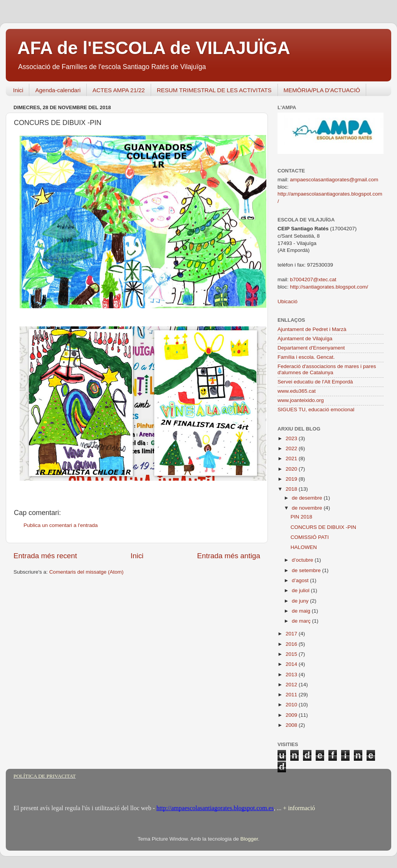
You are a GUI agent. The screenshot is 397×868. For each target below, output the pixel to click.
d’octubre (303, 560)
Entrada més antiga (229, 556)
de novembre (308, 508)
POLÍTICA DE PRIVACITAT (45, 776)
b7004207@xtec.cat (313, 279)
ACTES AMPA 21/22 (119, 90)
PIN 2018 (301, 517)
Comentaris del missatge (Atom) (87, 572)
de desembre (308, 498)
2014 (292, 664)
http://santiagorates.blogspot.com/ (329, 287)
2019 (292, 479)
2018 (292, 489)
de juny (301, 601)
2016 (292, 644)
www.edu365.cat (297, 391)
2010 (292, 705)
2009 (292, 715)
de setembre (307, 570)
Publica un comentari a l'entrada (61, 525)
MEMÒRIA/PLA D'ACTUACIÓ (322, 90)
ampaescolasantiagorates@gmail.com (334, 180)
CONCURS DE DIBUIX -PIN (323, 527)
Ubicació (288, 301)
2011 (292, 695)
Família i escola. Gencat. (306, 357)
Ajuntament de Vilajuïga (305, 339)
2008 (292, 725)
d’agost (301, 580)
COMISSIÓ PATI (310, 537)
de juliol (301, 590)
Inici (18, 90)
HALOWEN (304, 547)
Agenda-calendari (58, 90)
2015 (292, 654)
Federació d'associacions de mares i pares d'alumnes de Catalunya (327, 369)
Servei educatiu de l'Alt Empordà (315, 382)
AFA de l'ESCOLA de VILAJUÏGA (154, 48)
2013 (292, 675)
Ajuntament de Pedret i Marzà (312, 329)
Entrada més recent (45, 556)
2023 (292, 438)
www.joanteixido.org (301, 400)
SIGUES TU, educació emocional (316, 410)
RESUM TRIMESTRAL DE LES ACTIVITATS (214, 90)
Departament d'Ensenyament (311, 348)
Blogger (249, 839)
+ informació (298, 808)
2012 (292, 685)
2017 (292, 634)
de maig (302, 611)
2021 (292, 458)
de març (302, 621)
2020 (292, 469)
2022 (292, 448)
